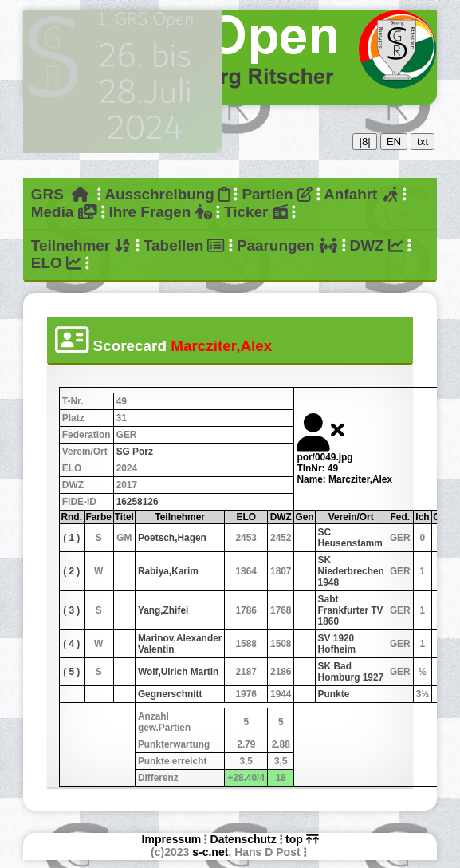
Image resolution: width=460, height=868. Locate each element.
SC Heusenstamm (350, 538)
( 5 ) (71, 672)
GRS (60, 194)
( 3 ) (71, 610)
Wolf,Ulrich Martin (179, 672)
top (302, 839)
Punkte (334, 694)
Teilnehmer (81, 245)
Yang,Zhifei (163, 610)
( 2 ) (71, 571)
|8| (364, 142)
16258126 (138, 502)
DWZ (377, 245)
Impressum (172, 839)
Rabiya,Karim (168, 571)
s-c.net (210, 852)
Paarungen (287, 245)
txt (423, 142)
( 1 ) (71, 538)
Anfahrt (361, 194)
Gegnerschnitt (170, 694)
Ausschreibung (167, 194)
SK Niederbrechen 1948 (351, 571)
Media (64, 212)
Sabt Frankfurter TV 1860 (351, 610)
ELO (56, 263)
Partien (277, 194)
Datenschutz (244, 839)
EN (394, 142)
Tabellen (184, 245)
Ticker (256, 212)
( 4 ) (71, 644)
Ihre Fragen (160, 212)
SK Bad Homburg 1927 (351, 672)
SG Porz (135, 452)
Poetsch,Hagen (172, 538)
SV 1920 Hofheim (337, 644)
